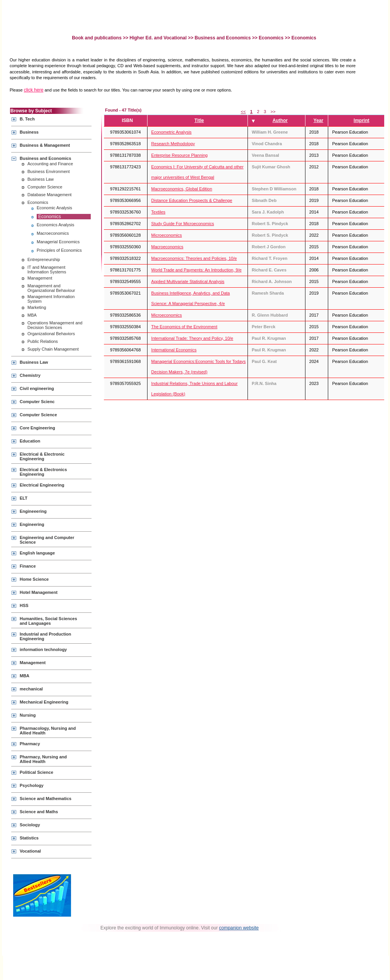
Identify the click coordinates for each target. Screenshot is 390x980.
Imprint (362, 120)
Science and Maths (39, 812)
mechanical (31, 689)
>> (273, 112)
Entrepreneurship (44, 259)
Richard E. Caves (269, 270)
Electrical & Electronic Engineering (42, 456)
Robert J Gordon (269, 247)
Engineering (32, 524)
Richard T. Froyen (270, 258)
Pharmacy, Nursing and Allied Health (43, 759)
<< (243, 112)
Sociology (30, 825)
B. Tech (27, 119)
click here (34, 90)
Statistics (29, 838)
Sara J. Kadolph (268, 212)
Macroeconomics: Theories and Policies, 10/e (194, 258)
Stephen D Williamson (274, 189)
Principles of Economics (59, 250)
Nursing (28, 715)
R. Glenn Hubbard (270, 315)
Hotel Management (39, 592)
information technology (43, 649)
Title (199, 120)
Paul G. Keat (264, 361)
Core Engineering (37, 428)
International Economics (174, 350)
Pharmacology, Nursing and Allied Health (48, 731)
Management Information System (51, 299)
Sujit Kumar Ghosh (271, 167)
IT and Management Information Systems (47, 270)
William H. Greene (270, 132)
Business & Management (45, 145)
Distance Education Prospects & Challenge (192, 200)
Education (30, 441)
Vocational (30, 851)
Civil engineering (37, 388)
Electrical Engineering (42, 485)
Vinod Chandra (267, 144)
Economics (271, 38)
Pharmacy (30, 744)
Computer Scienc (37, 402)
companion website (239, 928)
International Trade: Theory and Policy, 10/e (192, 338)
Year (318, 120)
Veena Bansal (265, 155)
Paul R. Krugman (269, 338)
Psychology (32, 785)
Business (29, 132)
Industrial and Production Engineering (45, 636)
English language (37, 553)
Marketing (37, 307)
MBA (32, 315)
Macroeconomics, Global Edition (182, 189)
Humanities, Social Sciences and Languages (48, 621)
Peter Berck (264, 327)
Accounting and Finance (50, 164)
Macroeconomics (53, 233)
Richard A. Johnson (272, 281)
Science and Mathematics (46, 799)
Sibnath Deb (264, 200)
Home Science (34, 579)
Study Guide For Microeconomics (183, 224)
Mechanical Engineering (44, 702)
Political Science (36, 772)
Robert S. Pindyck (270, 224)
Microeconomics (167, 235)
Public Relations (43, 341)
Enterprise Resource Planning (180, 155)
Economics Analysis (55, 225)
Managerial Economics (58, 242)
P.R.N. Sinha (264, 383)
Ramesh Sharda (268, 293)
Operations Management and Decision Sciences (55, 325)
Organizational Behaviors (51, 334)
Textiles (159, 212)
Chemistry (30, 375)
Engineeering (33, 511)
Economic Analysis (54, 208)
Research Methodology (173, 144)
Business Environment (48, 171)
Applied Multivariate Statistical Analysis (188, 281)
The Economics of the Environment (184, 327)
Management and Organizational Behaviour (51, 288)
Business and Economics (223, 38)
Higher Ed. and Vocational (158, 38)
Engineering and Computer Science (47, 540)
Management (40, 278)
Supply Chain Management (53, 349)
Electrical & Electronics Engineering (43, 472)
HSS (24, 605)
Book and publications (97, 38)
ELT (24, 498)
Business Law (41, 179)
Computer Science (45, 187)
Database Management (49, 195)
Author (280, 120)
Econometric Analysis (172, 132)
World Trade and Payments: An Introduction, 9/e (197, 270)
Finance (28, 566)
